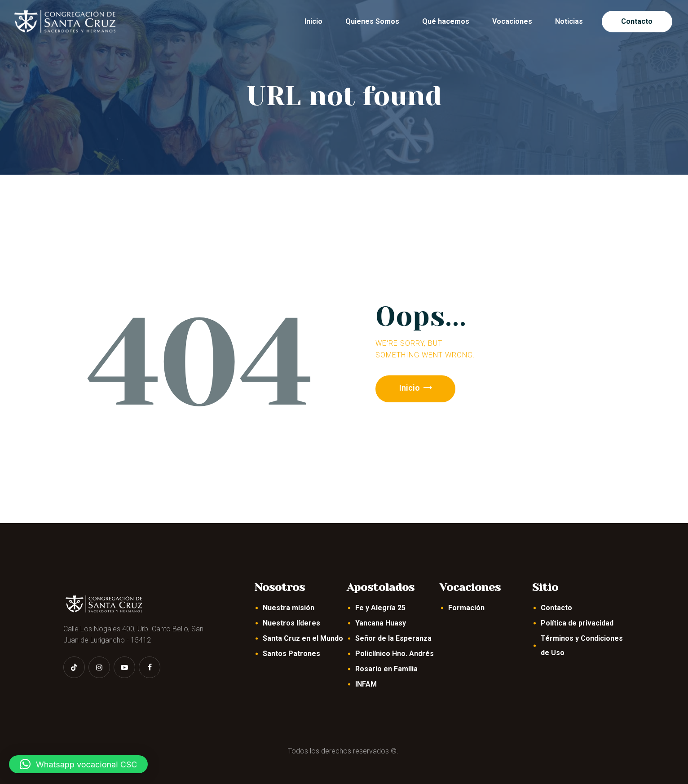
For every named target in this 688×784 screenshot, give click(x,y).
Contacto (556, 608)
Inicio (411, 389)
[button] (78, 764)
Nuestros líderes (291, 623)
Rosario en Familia (386, 669)
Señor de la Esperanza (393, 638)
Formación (466, 608)
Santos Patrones (291, 654)
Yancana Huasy (381, 623)
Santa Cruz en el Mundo (303, 638)
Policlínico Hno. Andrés (395, 654)
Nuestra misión (289, 608)
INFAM (366, 684)
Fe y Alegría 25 (380, 608)
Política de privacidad (577, 623)
